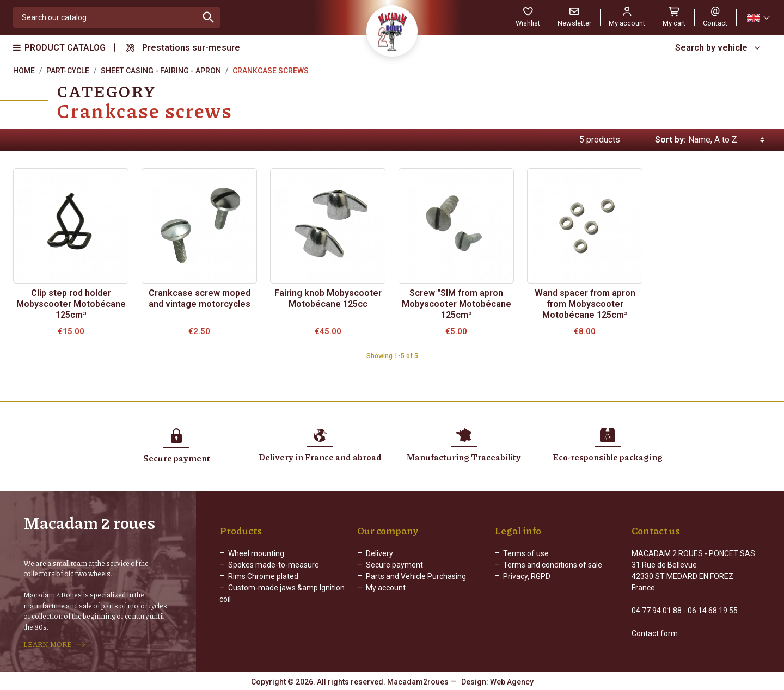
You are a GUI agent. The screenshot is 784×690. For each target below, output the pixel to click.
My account (386, 588)
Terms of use (526, 553)
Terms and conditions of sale (553, 565)
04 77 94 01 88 (657, 611)
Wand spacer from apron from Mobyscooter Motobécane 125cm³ (585, 304)
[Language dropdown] (758, 18)
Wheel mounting (256, 553)
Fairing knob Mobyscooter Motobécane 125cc (328, 298)
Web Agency (512, 682)
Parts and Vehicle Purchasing (416, 576)
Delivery (379, 553)
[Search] (105, 17)
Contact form (655, 633)
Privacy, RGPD (527, 576)
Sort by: (670, 140)
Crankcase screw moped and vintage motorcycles (200, 298)
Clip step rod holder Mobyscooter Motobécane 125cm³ (71, 304)
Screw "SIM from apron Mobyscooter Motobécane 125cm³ (457, 304)
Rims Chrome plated (263, 576)
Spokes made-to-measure (274, 565)
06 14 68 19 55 (713, 611)
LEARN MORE (48, 644)
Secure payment (394, 565)
